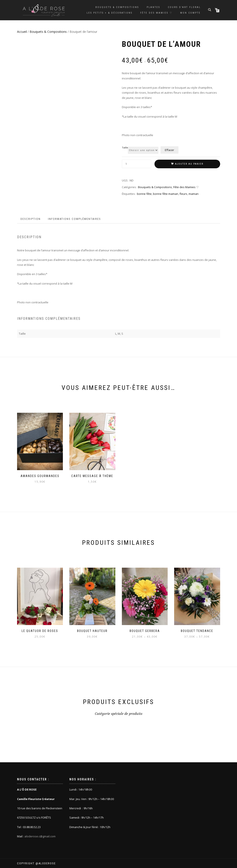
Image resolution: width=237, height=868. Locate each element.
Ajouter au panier (189, 164)
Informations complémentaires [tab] (74, 219)
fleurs (183, 194)
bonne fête (144, 194)
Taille (125, 148)
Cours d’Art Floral (184, 7)
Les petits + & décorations (110, 13)
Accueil (22, 32)
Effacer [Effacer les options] (169, 150)
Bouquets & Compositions (117, 7)
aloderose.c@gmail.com (40, 836)
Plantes (153, 7)
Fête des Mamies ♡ (156, 13)
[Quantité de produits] (137, 164)
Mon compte (190, 13)
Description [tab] (31, 219)
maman (194, 194)
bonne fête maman (166, 194)
